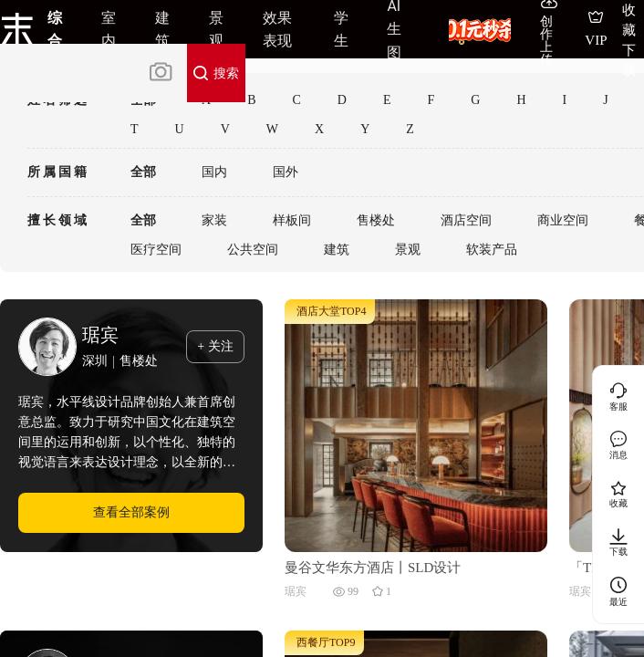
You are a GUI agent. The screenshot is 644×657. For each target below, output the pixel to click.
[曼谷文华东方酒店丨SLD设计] (416, 424)
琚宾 (100, 335)
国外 (286, 172)
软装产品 (492, 250)
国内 (214, 172)
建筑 (337, 250)
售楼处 (376, 220)
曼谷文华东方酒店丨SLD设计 (373, 568)
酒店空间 (466, 220)
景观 (408, 250)
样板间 (292, 220)
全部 (143, 172)
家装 (214, 220)
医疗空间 (156, 250)
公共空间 (253, 250)
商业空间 (563, 220)
